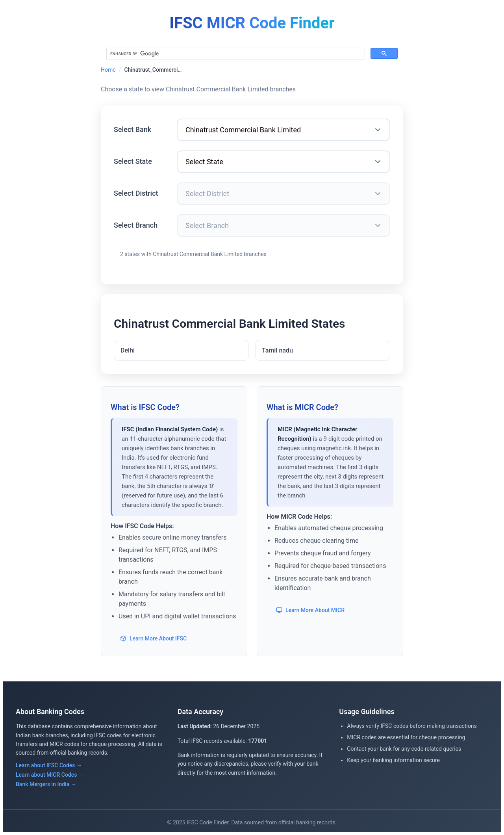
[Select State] (283, 162)
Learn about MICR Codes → (50, 775)
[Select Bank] (283, 130)
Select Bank (132, 129)
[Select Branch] (283, 225)
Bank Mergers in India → (46, 784)
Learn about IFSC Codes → (49, 765)
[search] (235, 54)
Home (108, 70)
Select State (133, 161)
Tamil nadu (277, 350)
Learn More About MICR (310, 610)
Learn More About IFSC (153, 638)
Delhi (128, 350)
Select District (136, 193)
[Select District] (283, 194)
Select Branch (136, 225)
